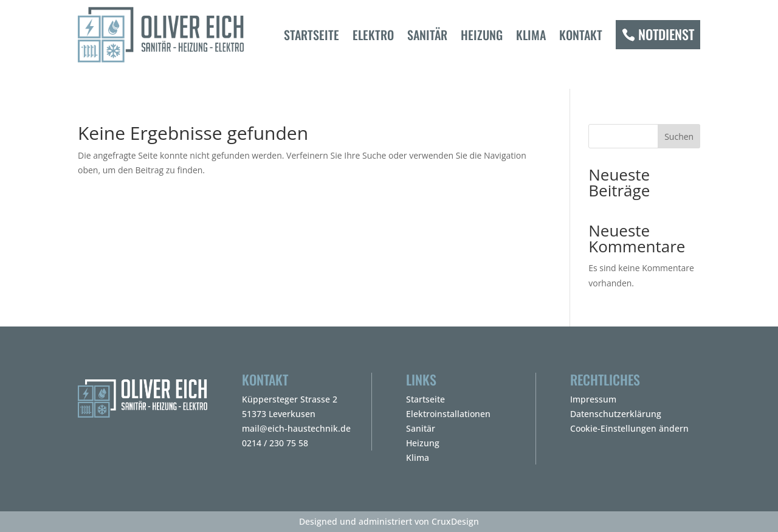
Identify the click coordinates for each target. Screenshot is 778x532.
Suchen (679, 136)
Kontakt (581, 35)
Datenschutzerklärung (616, 414)
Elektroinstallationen (448, 414)
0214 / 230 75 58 (275, 443)
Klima (531, 35)
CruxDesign (455, 521)
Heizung (482, 35)
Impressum (593, 399)
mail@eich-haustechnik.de (296, 428)
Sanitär (427, 35)
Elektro (373, 35)
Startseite (312, 35)
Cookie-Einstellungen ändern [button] (629, 428)
